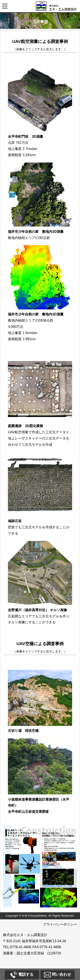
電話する (22, 975)
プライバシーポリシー (60, 924)
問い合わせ (57, 975)
